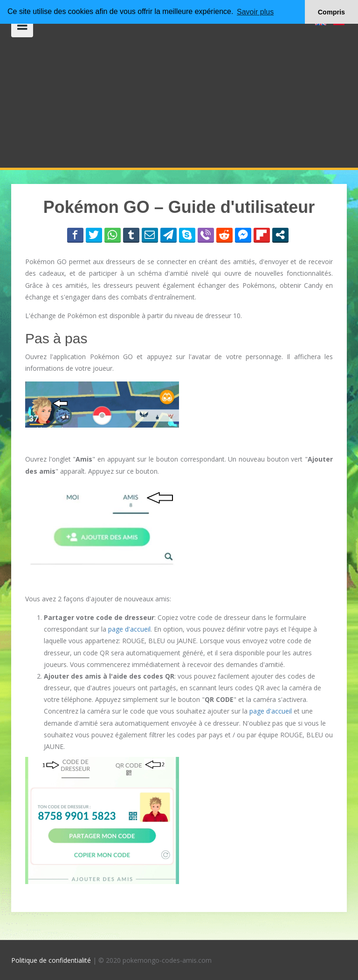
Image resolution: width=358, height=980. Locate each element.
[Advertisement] (179, 102)
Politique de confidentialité (51, 960)
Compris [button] (331, 12)
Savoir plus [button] (255, 12)
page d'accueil (129, 629)
